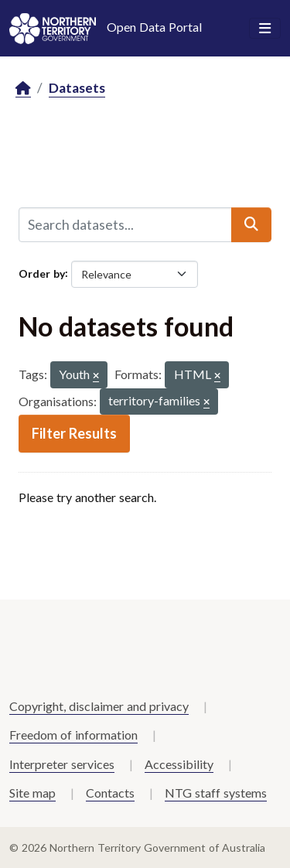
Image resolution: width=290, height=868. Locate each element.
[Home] (23, 89)
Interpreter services (62, 764)
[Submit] (251, 224)
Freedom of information (73, 735)
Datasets (77, 88)
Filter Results (74, 433)
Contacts (110, 793)
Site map (32, 793)
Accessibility (179, 764)
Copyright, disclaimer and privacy (99, 706)
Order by (42, 273)
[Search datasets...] (125, 224)
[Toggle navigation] (265, 29)
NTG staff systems (216, 793)
